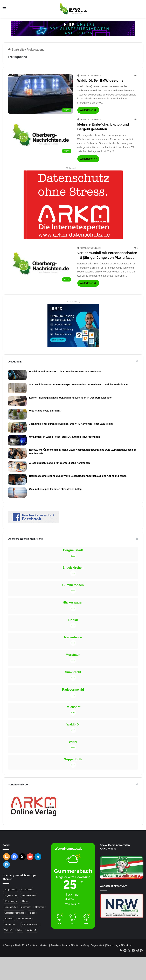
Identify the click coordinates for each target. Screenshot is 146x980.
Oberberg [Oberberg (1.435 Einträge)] (40, 907)
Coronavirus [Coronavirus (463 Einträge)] (27, 890)
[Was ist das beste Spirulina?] (17, 414)
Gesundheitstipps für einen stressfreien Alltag (55, 489)
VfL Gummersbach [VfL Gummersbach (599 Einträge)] (31, 924)
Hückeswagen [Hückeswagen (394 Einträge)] (11, 901)
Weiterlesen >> (88, 110)
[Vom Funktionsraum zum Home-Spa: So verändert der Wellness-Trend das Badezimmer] (17, 388)
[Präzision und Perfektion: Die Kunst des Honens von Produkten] (17, 375)
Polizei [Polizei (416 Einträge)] (32, 913)
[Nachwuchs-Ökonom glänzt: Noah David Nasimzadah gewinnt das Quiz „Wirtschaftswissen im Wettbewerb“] (17, 453)
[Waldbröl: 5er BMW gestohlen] (40, 94)
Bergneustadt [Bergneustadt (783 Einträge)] (11, 890)
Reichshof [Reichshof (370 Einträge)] (9, 919)
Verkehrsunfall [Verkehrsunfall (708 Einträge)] (11, 924)
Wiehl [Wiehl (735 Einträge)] (20, 930)
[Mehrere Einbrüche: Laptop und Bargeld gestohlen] (40, 136)
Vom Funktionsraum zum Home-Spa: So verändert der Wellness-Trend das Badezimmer (79, 385)
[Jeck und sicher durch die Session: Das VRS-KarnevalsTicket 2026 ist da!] (17, 427)
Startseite (16, 50)
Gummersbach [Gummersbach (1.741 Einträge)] (29, 895)
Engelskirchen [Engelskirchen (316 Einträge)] (11, 895)
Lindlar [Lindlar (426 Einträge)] (25, 901)
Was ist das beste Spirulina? (45, 411)
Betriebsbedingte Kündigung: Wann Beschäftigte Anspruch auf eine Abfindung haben (78, 476)
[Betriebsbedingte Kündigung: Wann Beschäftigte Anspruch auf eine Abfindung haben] (17, 479)
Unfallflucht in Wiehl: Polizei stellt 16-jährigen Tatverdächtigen (64, 437)
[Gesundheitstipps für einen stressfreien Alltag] (17, 492)
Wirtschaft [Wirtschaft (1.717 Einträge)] (32, 930)
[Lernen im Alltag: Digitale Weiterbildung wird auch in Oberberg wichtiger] (17, 401)
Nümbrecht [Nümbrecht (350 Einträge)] (26, 907)
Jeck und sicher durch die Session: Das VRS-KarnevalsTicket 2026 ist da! (71, 424)
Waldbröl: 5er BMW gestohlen (102, 80)
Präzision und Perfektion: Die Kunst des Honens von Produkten (65, 372)
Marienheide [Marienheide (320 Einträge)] (10, 907)
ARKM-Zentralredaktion (91, 76)
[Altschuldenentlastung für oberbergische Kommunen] (17, 466)
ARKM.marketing (73, 168)
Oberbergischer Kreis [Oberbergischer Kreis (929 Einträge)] (14, 913)
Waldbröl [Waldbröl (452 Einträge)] (8, 930)
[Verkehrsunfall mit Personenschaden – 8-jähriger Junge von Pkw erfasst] (40, 265)
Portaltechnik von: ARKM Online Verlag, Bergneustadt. (78, 945)
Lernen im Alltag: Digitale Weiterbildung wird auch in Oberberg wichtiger (70, 398)
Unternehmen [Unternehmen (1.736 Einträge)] (25, 919)
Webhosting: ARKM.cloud (119, 945)
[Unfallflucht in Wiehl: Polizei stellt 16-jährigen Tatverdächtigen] (17, 440)
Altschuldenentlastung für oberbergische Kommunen (60, 463)
